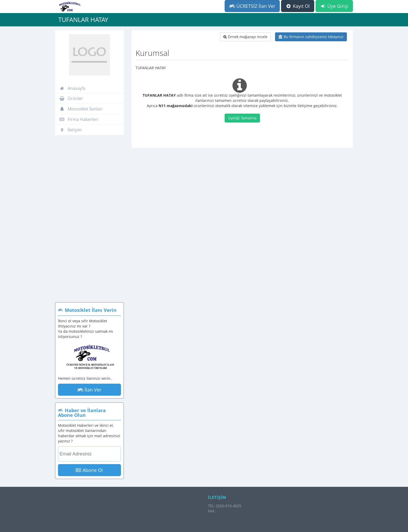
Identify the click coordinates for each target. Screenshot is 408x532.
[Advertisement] (89, 221)
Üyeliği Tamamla (242, 118)
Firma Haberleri (79, 119)
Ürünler (71, 98)
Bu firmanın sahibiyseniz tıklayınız (311, 37)
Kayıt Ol (298, 6)
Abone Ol (89, 470)
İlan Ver (89, 390)
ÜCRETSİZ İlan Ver (252, 6)
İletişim (71, 130)
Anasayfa (72, 88)
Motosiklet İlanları (81, 109)
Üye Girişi (334, 6)
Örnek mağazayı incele (245, 37)
